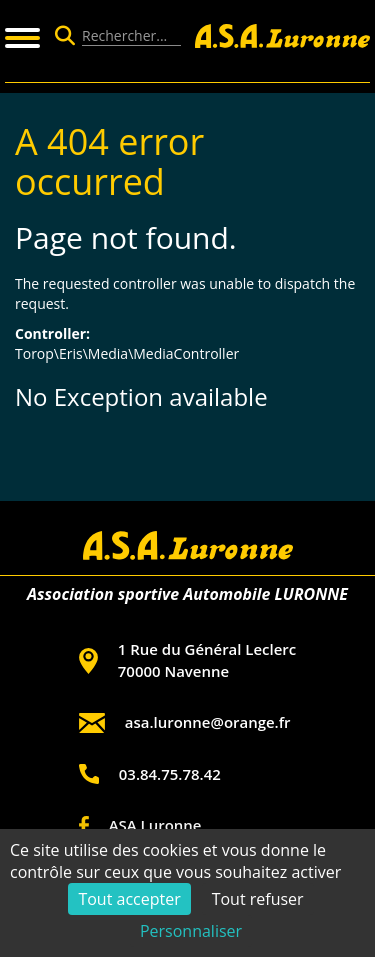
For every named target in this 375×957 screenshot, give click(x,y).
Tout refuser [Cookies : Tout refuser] (258, 899)
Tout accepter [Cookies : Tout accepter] (129, 899)
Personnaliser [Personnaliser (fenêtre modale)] (191, 931)
